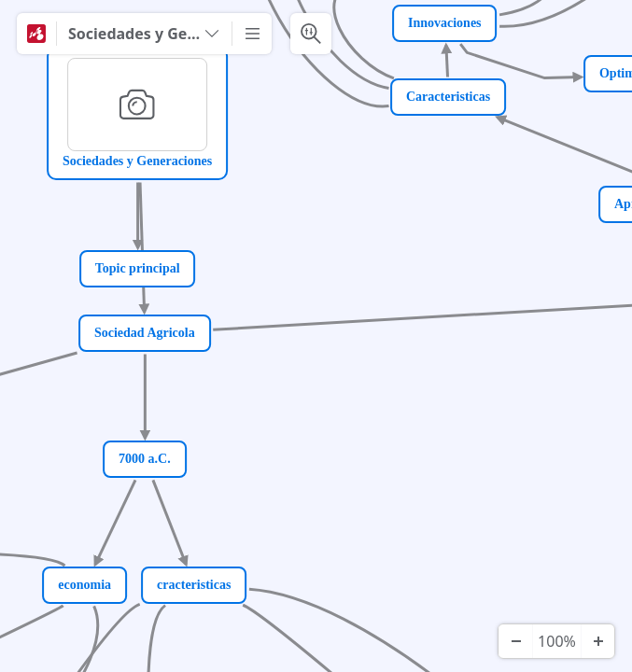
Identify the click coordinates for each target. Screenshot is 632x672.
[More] (252, 34)
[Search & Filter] (311, 34)
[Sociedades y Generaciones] (144, 34)
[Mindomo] (36, 34)
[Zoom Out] (515, 641)
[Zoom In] (597, 641)
